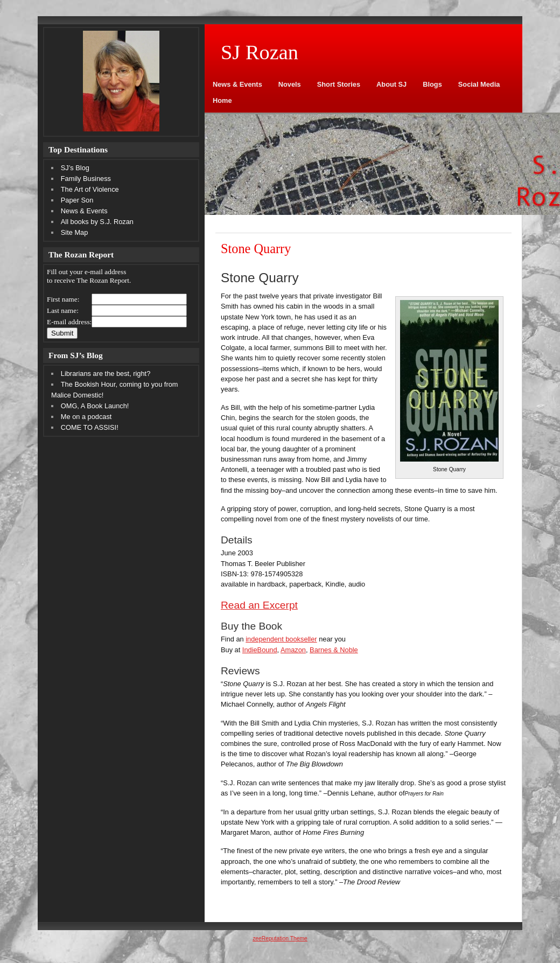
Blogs (432, 84)
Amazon (293, 650)
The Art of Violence (90, 189)
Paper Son (77, 200)
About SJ (391, 84)
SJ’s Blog (75, 168)
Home (222, 100)
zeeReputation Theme (280, 938)
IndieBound (260, 650)
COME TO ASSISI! (90, 427)
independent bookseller (281, 639)
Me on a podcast (86, 417)
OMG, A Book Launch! (95, 406)
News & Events (237, 84)
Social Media (479, 84)
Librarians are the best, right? (106, 374)
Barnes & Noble (334, 650)
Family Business (86, 179)
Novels (290, 84)
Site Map (75, 232)
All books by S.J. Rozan (97, 222)
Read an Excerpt (259, 605)
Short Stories (339, 84)
